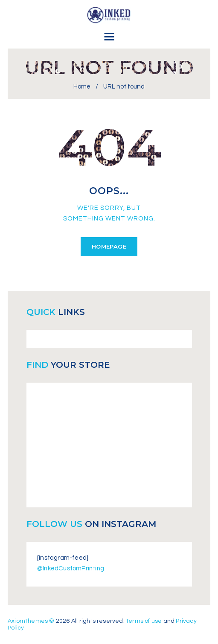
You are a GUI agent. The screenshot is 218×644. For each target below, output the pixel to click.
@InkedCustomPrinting (71, 568)
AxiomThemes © (31, 621)
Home (82, 87)
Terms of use (144, 621)
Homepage (109, 246)
